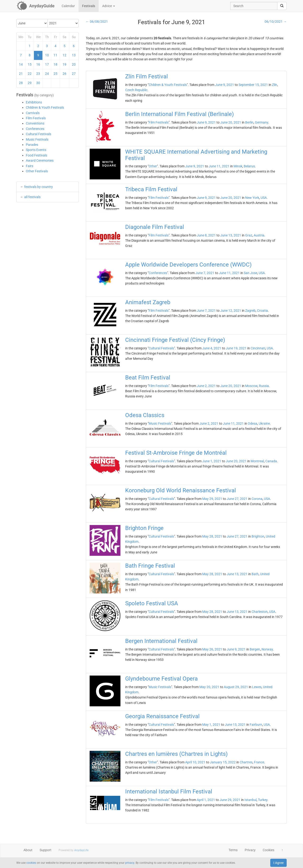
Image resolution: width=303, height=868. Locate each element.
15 (30, 64)
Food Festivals (37, 155)
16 (38, 64)
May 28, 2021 (212, 536)
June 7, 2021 (205, 273)
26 (64, 74)
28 (21, 83)
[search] (282, 6)
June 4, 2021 (212, 348)
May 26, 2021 (212, 649)
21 (21, 74)
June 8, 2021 (206, 235)
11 (55, 55)
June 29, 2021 (230, 800)
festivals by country (39, 187)
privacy (130, 863)
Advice (109, 6)
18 (55, 64)
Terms (233, 850)
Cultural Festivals (39, 134)
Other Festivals (37, 171)
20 (74, 64)
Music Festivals (37, 139)
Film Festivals (36, 118)
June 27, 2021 (237, 499)
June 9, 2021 (225, 85)
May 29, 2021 (212, 499)
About (28, 850)
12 (64, 55)
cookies (31, 863)
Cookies (269, 850)
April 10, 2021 (195, 762)
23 (38, 74)
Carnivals (33, 113)
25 (55, 74)
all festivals (32, 197)
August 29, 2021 (236, 687)
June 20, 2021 (231, 122)
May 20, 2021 (209, 687)
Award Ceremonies (40, 160)
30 (38, 83)
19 (64, 64)
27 (74, 74)
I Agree (278, 863)
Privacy (250, 850)
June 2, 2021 (206, 386)
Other (153, 166)
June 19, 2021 (236, 348)
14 (21, 64)
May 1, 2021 (211, 725)
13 (74, 55)
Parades (32, 145)
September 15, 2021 (253, 85)
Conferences (35, 129)
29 (30, 83)
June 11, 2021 (219, 166)
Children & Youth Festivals (45, 107)
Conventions (35, 123)
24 (47, 74)
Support (46, 850)
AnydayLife (81, 850)
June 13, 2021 (231, 235)
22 (30, 74)
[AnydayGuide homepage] (35, 6)
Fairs (30, 166)
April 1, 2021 (206, 800)
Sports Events (36, 150)
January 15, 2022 (223, 762)
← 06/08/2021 (97, 22)
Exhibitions (34, 102)
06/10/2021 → (276, 22)
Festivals (89, 6)
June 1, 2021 (212, 461)
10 (47, 55)
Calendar (68, 6)
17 (47, 64)
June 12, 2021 (231, 311)
